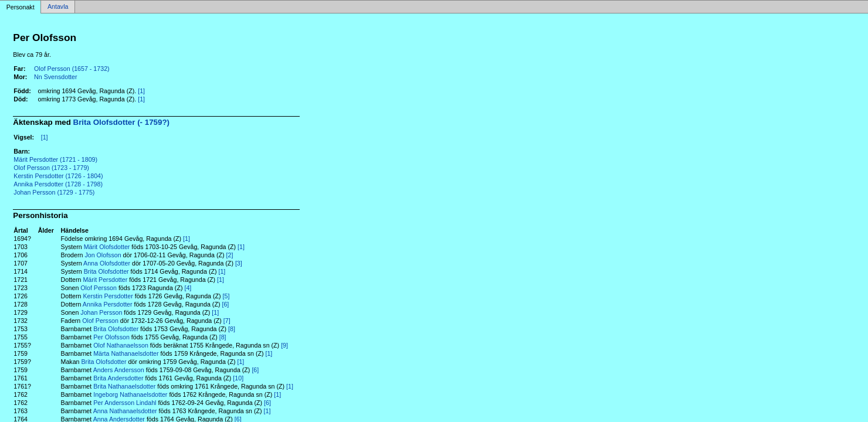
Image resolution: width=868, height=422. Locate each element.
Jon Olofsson (103, 255)
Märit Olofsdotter (107, 247)
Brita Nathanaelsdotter (124, 386)
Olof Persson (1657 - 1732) (72, 69)
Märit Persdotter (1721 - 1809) (55, 159)
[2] (230, 255)
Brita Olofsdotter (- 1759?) (121, 122)
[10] (238, 378)
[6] (225, 304)
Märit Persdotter (105, 280)
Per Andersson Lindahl (125, 403)
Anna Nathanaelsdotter (125, 411)
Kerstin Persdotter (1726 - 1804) (58, 176)
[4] (188, 288)
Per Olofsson (111, 337)
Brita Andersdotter (118, 378)
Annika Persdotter (108, 304)
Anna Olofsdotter (107, 263)
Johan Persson (101, 312)
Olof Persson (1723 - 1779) (51, 168)
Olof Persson (99, 288)
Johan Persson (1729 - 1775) (54, 192)
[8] (232, 329)
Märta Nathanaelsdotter (126, 353)
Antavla (58, 7)
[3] (239, 263)
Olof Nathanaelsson (121, 345)
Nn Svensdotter (55, 77)
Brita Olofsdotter (106, 271)
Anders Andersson (119, 370)
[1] (141, 91)
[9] (284, 345)
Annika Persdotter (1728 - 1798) (58, 184)
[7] (227, 321)
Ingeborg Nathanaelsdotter (130, 394)
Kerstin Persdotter (108, 296)
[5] (226, 296)
